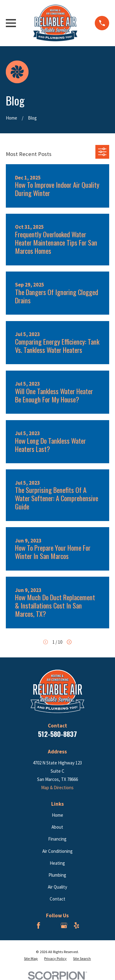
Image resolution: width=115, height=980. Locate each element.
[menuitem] (31, 959)
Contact (57, 899)
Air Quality (57, 887)
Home (57, 815)
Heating (57, 863)
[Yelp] (77, 925)
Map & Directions (57, 788)
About (57, 827)
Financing (57, 839)
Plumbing (57, 875)
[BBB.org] (51, 925)
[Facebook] (38, 925)
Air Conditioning (57, 851)
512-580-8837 (57, 734)
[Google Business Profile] (64, 925)
